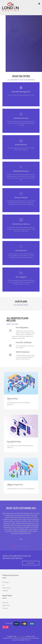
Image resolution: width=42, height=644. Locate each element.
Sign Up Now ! (31, 563)
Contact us (5, 608)
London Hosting (20, 636)
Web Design (6, 582)
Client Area (5, 603)
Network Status (6, 588)
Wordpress (5, 591)
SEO (4, 585)
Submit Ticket (6, 605)
